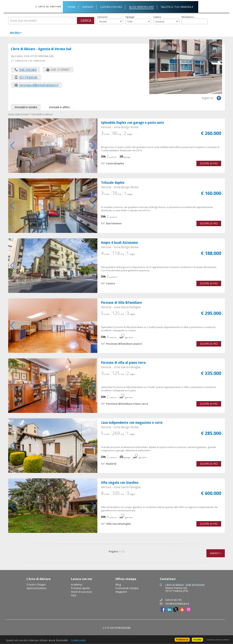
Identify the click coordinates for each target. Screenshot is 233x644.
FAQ (74, 595)
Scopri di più (209, 163)
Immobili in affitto (59, 107)
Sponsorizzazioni (36, 588)
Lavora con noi (111, 7)
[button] (93, 146)
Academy (76, 584)
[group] (53, 146)
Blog (118, 584)
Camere (157, 17)
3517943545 (28, 77)
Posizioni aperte (80, 588)
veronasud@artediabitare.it (39, 85)
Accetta (197, 639)
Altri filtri (16, 33)
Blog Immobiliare (141, 7)
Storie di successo (82, 592)
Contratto (102, 17)
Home (72, 7)
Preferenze (182, 639)
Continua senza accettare (218, 640)
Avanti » (216, 553)
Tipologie (130, 17)
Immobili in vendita (26, 107)
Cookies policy (78, 640)
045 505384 (28, 70)
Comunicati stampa (127, 588)
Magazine (121, 592)
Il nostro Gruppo (36, 584)
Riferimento (188, 17)
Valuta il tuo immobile (177, 7)
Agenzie (88, 7)
